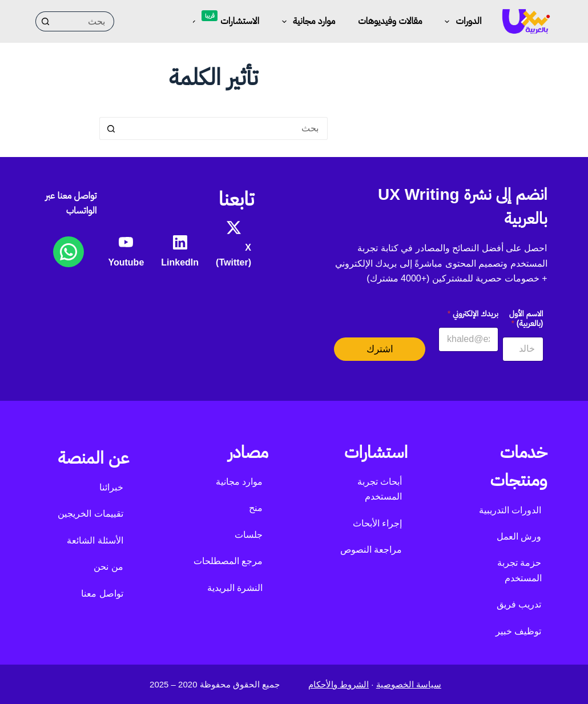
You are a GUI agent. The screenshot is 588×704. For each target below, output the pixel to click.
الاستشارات (223, 19)
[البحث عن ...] (85, 21)
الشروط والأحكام (339, 684)
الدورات (461, 22)
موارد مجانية (306, 22)
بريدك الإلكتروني (473, 313)
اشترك (380, 349)
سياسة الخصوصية (409, 684)
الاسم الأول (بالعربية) (526, 318)
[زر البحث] (45, 21)
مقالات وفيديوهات (390, 21)
